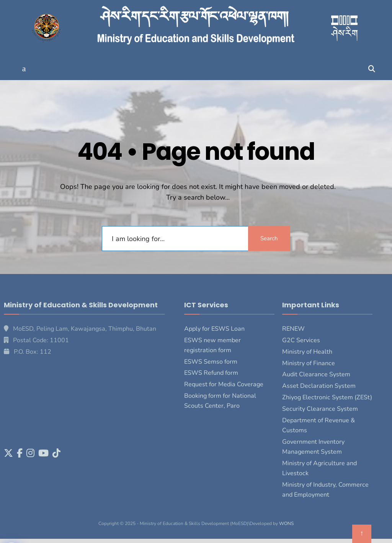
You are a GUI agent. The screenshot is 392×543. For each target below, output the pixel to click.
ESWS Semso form (211, 362)
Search (269, 238)
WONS (286, 523)
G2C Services (301, 340)
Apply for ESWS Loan (214, 329)
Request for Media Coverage (224, 384)
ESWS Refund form (211, 373)
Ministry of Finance (309, 363)
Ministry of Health (307, 352)
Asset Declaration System (319, 386)
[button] (24, 69)
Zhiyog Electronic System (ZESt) (327, 397)
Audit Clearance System (316, 374)
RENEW (293, 329)
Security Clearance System (320, 409)
